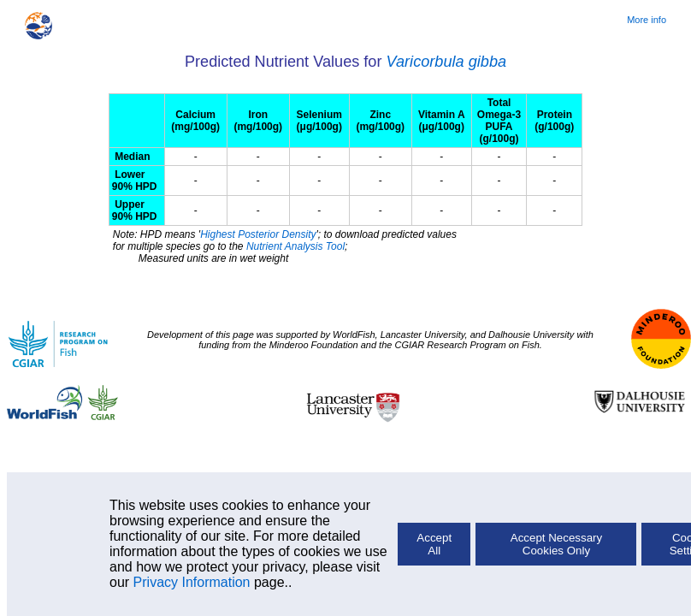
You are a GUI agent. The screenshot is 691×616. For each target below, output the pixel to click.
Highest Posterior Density (258, 234)
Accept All (434, 544)
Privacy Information (192, 582)
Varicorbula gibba (447, 62)
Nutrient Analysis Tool (295, 246)
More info (647, 20)
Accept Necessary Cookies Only (556, 544)
